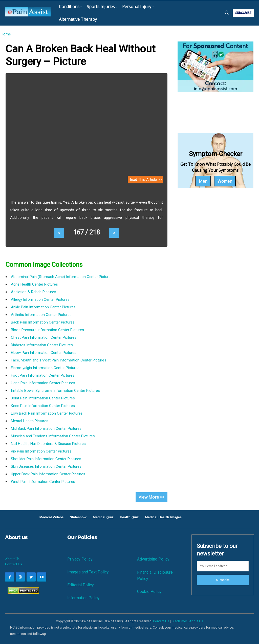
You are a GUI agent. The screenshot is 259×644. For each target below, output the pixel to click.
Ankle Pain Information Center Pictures (43, 307)
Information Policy (83, 598)
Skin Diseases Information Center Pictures (46, 466)
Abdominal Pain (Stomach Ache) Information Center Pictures (62, 277)
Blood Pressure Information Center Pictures (47, 330)
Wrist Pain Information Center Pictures (43, 482)
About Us (12, 559)
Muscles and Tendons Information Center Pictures (53, 436)
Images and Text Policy (88, 572)
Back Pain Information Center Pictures (43, 322)
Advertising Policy (153, 559)
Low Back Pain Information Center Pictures (47, 413)
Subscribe (223, 580)
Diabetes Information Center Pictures (42, 345)
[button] (227, 12)
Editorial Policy (81, 585)
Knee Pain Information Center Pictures (43, 406)
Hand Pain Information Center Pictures (43, 383)
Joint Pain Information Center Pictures (43, 398)
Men (203, 181)
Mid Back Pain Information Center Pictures (46, 428)
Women (225, 181)
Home (6, 34)
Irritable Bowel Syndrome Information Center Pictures (55, 391)
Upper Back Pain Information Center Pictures (48, 474)
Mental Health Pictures (30, 421)
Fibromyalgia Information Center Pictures (45, 368)
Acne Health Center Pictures (34, 284)
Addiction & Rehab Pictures (34, 292)
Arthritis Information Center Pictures (41, 315)
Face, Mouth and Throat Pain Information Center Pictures (59, 360)
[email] (223, 566)
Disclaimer (179, 621)
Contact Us (14, 564)
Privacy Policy (80, 559)
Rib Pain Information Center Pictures (41, 451)
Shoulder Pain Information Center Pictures (46, 459)
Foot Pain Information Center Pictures (43, 375)
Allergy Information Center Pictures (40, 299)
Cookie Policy (149, 592)
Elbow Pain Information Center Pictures (44, 353)
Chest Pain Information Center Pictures (44, 337)
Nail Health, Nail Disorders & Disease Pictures (48, 444)
